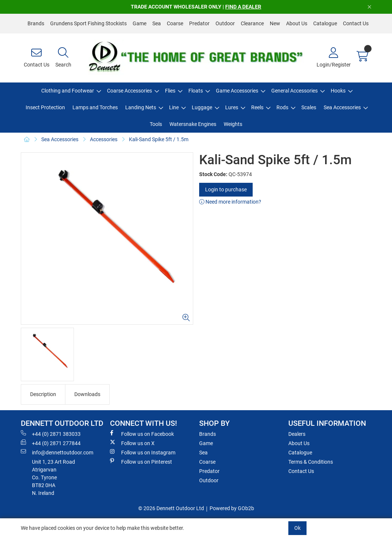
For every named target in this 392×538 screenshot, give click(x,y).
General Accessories (294, 91)
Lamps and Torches (95, 107)
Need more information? (230, 202)
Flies (170, 91)
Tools (156, 124)
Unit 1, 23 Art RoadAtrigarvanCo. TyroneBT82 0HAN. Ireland (54, 477)
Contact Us (356, 23)
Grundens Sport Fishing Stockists (88, 23)
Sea (157, 23)
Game (140, 23)
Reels (257, 107)
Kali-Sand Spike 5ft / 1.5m (159, 139)
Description (43, 394)
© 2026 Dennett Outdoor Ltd (171, 508)
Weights (233, 124)
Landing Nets (141, 107)
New (275, 23)
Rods (282, 107)
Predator (199, 23)
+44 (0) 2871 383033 (51, 434)
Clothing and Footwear (68, 91)
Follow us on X (132, 443)
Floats (196, 91)
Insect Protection (45, 107)
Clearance (252, 23)
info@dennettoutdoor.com (57, 452)
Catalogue (325, 23)
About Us (297, 23)
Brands (36, 23)
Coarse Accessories (129, 91)
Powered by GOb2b (232, 508)
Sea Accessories (342, 107)
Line (174, 107)
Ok (297, 528)
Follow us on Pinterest (141, 461)
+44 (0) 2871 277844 (51, 443)
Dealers (297, 434)
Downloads (87, 394)
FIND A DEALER (243, 7)
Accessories (104, 139)
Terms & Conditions (311, 462)
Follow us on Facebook (142, 434)
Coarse (175, 23)
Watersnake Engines (193, 124)
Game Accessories (237, 91)
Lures (232, 107)
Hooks (338, 91)
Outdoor (225, 23)
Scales (309, 107)
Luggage (202, 107)
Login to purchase (226, 189)
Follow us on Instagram (143, 452)
